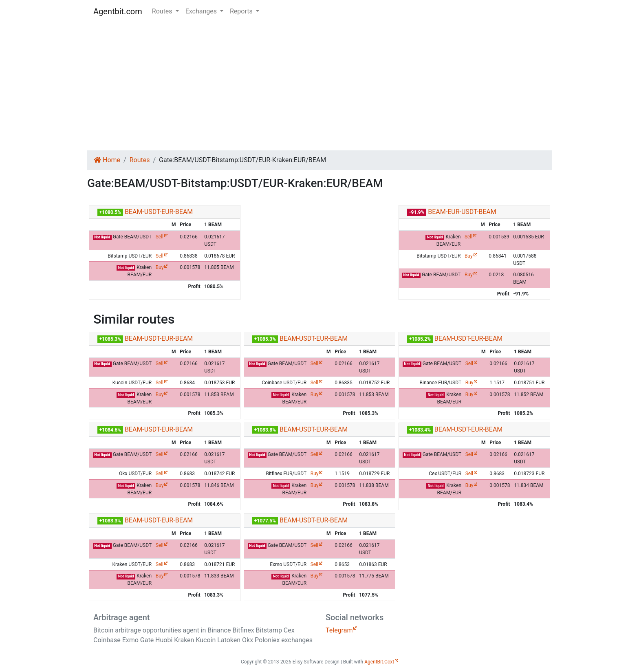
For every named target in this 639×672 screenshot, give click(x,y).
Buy (160, 267)
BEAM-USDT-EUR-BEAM (159, 212)
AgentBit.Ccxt (379, 662)
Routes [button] (163, 11)
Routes (140, 160)
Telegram (339, 630)
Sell (160, 237)
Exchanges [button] (202, 11)
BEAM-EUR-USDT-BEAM (462, 212)
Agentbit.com (118, 11)
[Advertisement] (319, 87)
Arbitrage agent (121, 617)
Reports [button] (242, 11)
